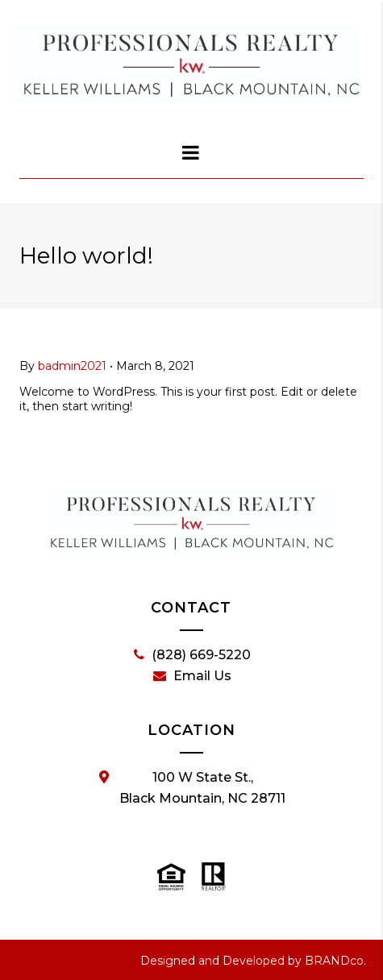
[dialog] (192, 152)
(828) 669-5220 (192, 655)
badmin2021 (72, 366)
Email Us (192, 676)
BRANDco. (335, 961)
